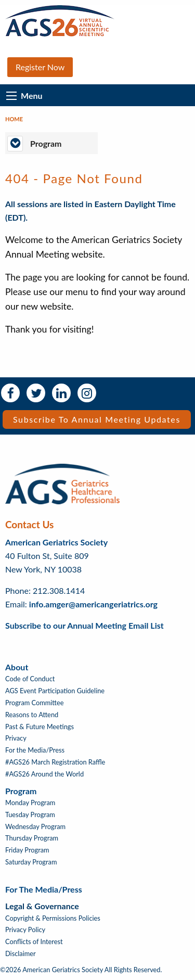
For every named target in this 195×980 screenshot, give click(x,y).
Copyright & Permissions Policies (53, 918)
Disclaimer (21, 954)
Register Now (40, 67)
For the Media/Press (35, 750)
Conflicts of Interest (34, 942)
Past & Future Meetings (40, 727)
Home (14, 119)
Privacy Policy (25, 930)
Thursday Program (32, 838)
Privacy (16, 738)
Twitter (36, 393)
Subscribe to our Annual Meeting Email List (84, 625)
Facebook (10, 393)
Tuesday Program (30, 815)
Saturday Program (31, 862)
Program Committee (35, 703)
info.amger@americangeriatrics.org (93, 604)
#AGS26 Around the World (44, 774)
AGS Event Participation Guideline (55, 691)
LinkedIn (61, 393)
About (17, 667)
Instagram (87, 393)
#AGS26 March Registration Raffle (55, 762)
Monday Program (30, 803)
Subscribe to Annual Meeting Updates (97, 419)
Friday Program (27, 850)
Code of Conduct (30, 679)
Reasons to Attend (32, 715)
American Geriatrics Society (56, 542)
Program (21, 791)
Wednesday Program (35, 827)
